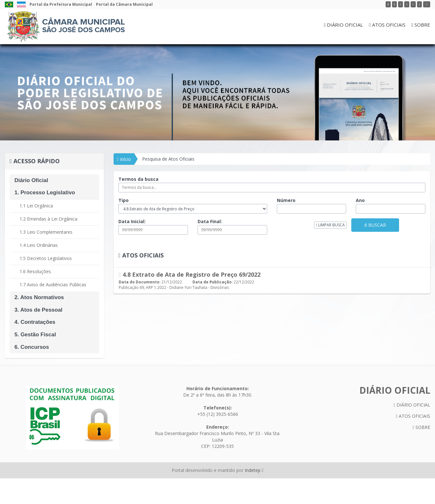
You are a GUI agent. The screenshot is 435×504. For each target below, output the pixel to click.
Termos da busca (138, 179)
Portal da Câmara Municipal (124, 4)
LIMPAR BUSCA (330, 225)
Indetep (254, 470)
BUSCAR (375, 225)
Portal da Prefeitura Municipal (61, 4)
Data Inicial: (132, 221)
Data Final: (210, 221)
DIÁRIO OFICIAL (343, 25)
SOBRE (421, 25)
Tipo (124, 200)
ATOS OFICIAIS (387, 25)
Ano (360, 200)
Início (124, 159)
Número (286, 200)
